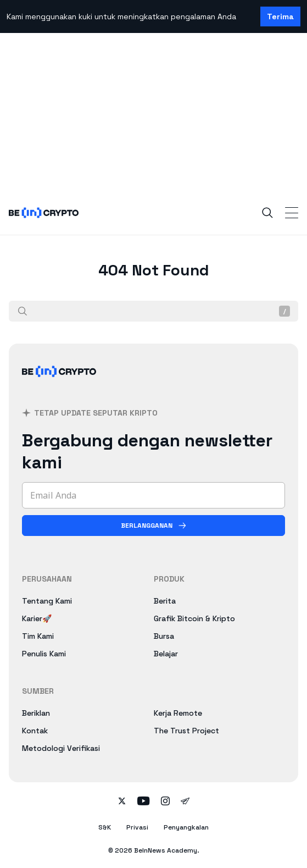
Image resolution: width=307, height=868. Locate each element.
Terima (280, 16)
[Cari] (23, 311)
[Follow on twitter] (122, 802)
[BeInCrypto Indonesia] (59, 385)
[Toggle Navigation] (292, 213)
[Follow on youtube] (144, 802)
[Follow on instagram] (165, 802)
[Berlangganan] (153, 526)
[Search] (267, 213)
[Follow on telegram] (185, 802)
